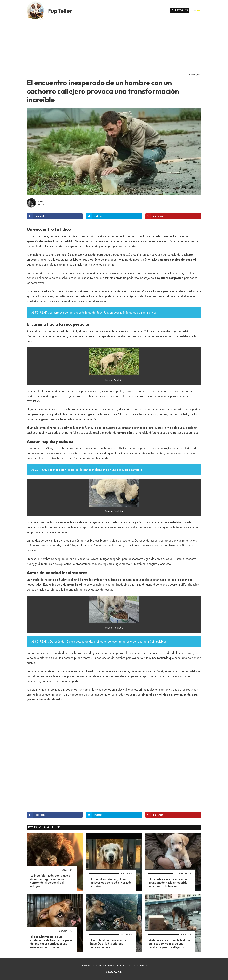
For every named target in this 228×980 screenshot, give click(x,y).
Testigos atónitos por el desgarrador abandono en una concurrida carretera (96, 470)
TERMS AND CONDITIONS (93, 966)
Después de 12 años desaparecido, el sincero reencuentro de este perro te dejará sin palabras (108, 642)
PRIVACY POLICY (116, 966)
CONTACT (142, 966)
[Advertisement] (114, 46)
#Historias (180, 11)
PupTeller (60, 11)
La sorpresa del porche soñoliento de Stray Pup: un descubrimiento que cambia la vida (103, 313)
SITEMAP (131, 966)
